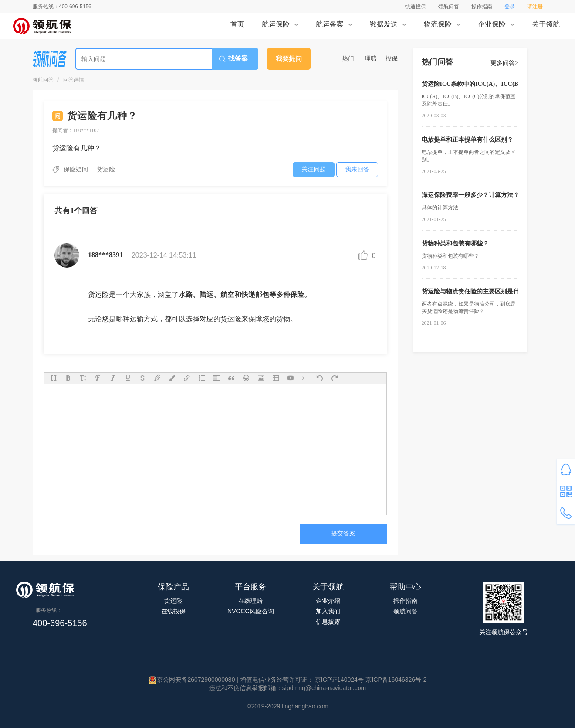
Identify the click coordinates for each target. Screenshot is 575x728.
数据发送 (388, 27)
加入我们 (328, 611)
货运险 (173, 601)
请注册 (535, 7)
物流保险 (442, 27)
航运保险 (280, 27)
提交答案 (343, 533)
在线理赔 (250, 601)
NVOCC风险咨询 (251, 611)
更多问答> (504, 63)
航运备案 (334, 27)
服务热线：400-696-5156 (62, 7)
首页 (237, 27)
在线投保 (173, 611)
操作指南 (482, 7)
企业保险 (496, 27)
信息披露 (328, 622)
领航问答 (449, 7)
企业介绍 (328, 601)
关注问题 (314, 169)
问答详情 (74, 80)
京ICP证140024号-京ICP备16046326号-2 (370, 680)
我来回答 (357, 169)
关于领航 (546, 27)
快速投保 (416, 7)
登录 (510, 7)
